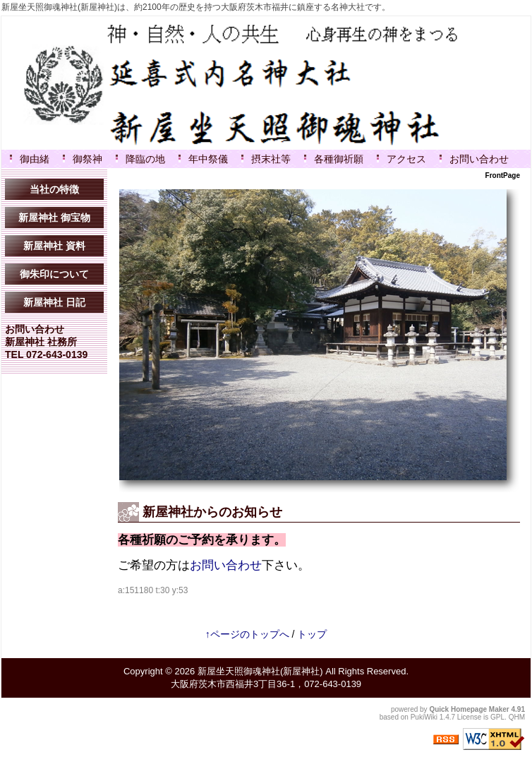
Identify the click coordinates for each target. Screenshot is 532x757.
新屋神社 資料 (54, 246)
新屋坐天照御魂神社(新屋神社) (260, 671)
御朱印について (54, 274)
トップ (312, 634)
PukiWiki (424, 717)
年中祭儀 (208, 159)
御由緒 (35, 159)
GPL (497, 717)
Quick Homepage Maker (469, 709)
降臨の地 (145, 159)
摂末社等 (271, 159)
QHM (517, 717)
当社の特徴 (54, 189)
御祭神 (87, 159)
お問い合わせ (479, 159)
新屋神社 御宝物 (54, 217)
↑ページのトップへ (247, 634)
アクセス (406, 159)
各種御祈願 (339, 159)
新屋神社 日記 (54, 302)
